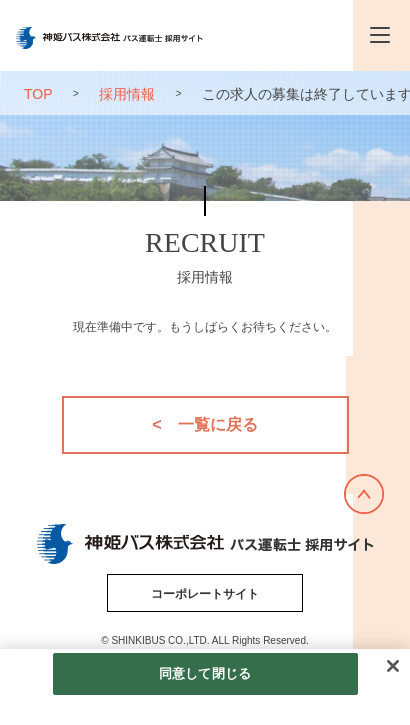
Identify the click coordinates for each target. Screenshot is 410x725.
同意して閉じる (205, 673)
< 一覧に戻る (204, 424)
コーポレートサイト (205, 594)
